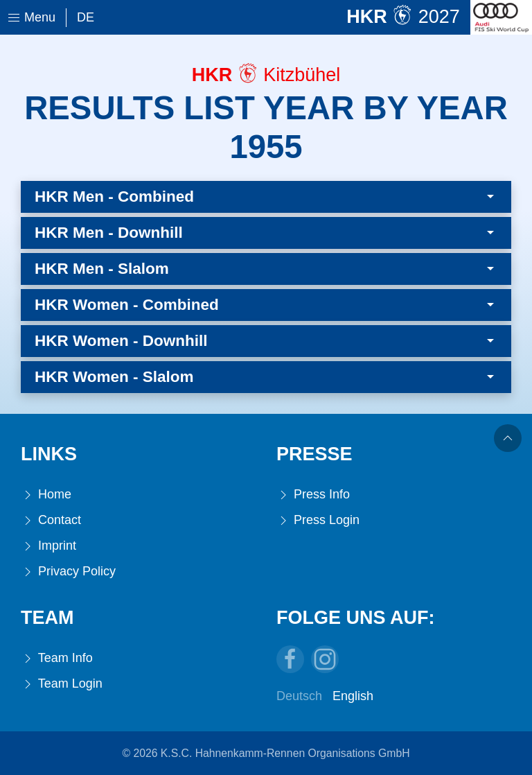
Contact (51, 520)
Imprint (48, 546)
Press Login (318, 520)
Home (46, 495)
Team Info (57, 658)
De (86, 17)
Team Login (62, 684)
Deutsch (299, 696)
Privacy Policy (68, 572)
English (353, 696)
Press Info (313, 495)
